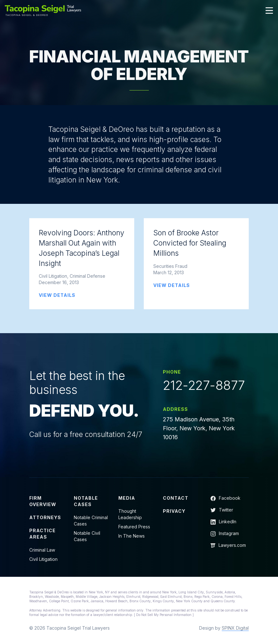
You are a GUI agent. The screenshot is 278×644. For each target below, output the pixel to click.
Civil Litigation (43, 559)
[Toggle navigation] (269, 11)
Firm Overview (43, 501)
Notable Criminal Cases (91, 521)
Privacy (174, 511)
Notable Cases (86, 501)
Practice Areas (42, 534)
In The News (132, 536)
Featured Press (134, 527)
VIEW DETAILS (57, 295)
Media (127, 498)
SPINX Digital (235, 628)
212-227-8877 (204, 385)
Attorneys (45, 517)
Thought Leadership (130, 514)
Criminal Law (42, 550)
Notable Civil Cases (87, 536)
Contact (176, 498)
